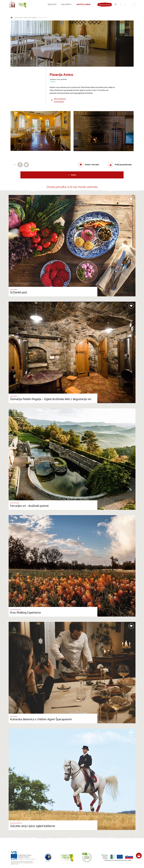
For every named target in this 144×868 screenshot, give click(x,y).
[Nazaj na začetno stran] (13, 5)
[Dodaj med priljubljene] (89, 165)
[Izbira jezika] (133, 5)
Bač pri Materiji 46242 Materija (60, 100)
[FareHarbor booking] (139, 856)
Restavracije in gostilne (30, 18)
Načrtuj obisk (18, 18)
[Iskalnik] (125, 5)
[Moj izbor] (115, 5)
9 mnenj (53, 81)
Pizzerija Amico (43, 18)
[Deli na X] (26, 165)
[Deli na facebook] (20, 165)
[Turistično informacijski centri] (120, 5)
